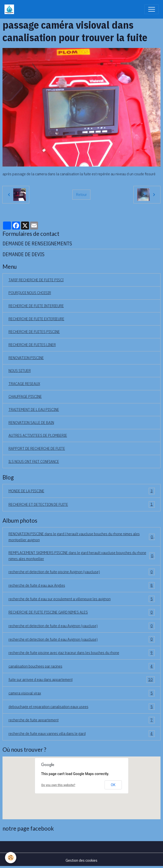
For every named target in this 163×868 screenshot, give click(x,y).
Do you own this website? (58, 785)
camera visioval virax (82, 693)
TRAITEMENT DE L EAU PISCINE (34, 409)
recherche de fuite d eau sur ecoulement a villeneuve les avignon (82, 599)
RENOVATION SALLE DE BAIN (31, 422)
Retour (81, 194)
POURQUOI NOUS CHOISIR (30, 293)
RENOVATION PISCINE (26, 358)
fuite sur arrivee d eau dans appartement (82, 680)
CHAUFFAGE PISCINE (25, 396)
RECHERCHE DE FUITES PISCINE (34, 332)
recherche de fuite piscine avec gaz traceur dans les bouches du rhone (82, 653)
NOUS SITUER (20, 370)
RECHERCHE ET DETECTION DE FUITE (82, 505)
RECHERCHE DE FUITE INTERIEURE (36, 306)
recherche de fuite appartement (82, 720)
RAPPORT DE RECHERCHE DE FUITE (37, 448)
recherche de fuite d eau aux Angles (82, 585)
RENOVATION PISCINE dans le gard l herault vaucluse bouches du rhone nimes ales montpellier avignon (82, 537)
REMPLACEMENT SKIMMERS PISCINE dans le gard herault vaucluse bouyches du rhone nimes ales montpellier (82, 556)
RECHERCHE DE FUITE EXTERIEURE (36, 319)
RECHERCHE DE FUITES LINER (32, 345)
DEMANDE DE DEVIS (24, 254)
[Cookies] (11, 858)
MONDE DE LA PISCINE (82, 491)
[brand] (10, 9)
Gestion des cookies (81, 860)
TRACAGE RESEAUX (24, 384)
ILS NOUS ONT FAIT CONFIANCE (34, 461)
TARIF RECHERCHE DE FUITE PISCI (36, 280)
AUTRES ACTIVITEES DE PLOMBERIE (38, 435)
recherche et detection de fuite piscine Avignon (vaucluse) (82, 572)
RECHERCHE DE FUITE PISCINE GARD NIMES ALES (82, 612)
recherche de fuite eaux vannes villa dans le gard (82, 734)
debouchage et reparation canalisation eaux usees (82, 707)
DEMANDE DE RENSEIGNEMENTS (37, 243)
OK (113, 785)
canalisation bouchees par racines (82, 666)
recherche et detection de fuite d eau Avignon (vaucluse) (82, 626)
